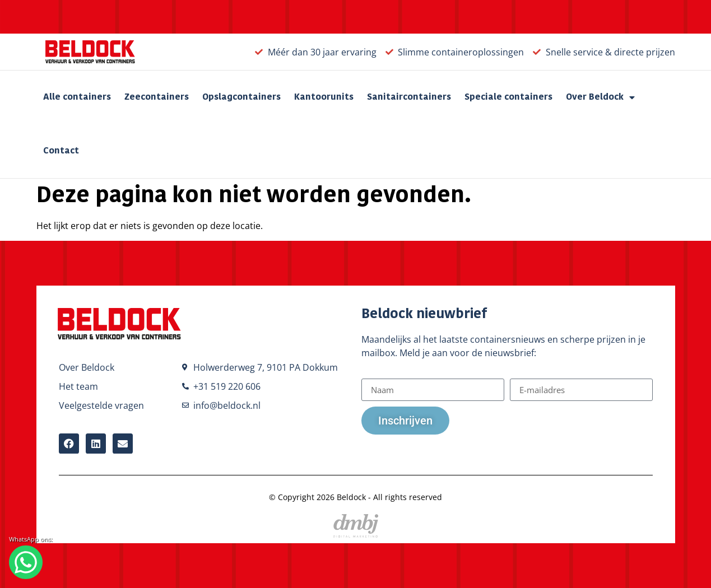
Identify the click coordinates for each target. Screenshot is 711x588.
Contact (61, 151)
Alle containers (77, 97)
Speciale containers (508, 97)
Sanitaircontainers (409, 97)
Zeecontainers (157, 97)
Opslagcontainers (241, 97)
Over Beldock (600, 97)
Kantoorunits (324, 97)
